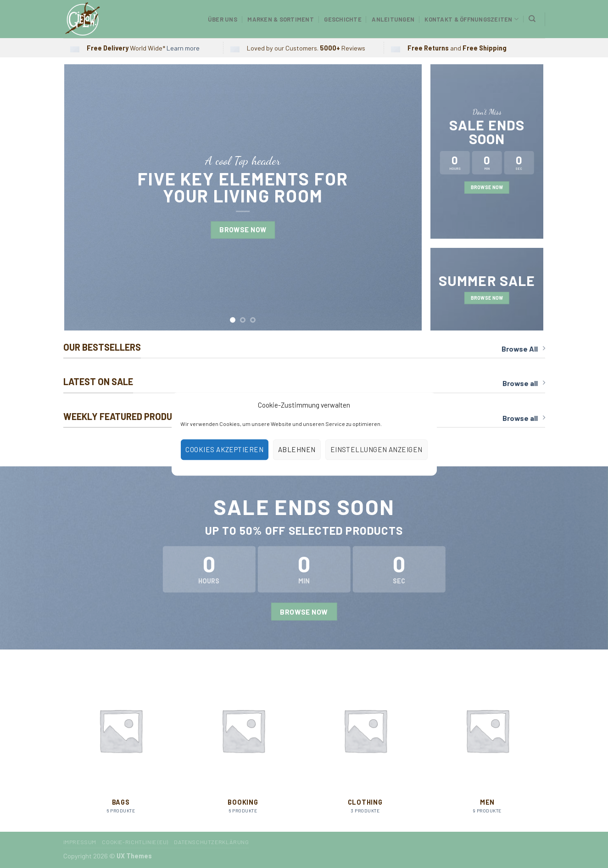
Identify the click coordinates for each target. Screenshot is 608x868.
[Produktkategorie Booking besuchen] (243, 746)
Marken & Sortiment (281, 19)
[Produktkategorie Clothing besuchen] (365, 746)
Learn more (183, 48)
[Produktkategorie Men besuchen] (488, 746)
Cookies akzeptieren (224, 449)
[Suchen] (532, 19)
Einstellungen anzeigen (377, 449)
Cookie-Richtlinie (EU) (135, 842)
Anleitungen (393, 19)
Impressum (80, 842)
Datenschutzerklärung (211, 842)
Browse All (523, 349)
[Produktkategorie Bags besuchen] (121, 746)
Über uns (223, 19)
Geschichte (343, 19)
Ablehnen (297, 449)
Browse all (524, 383)
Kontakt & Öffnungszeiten (471, 19)
